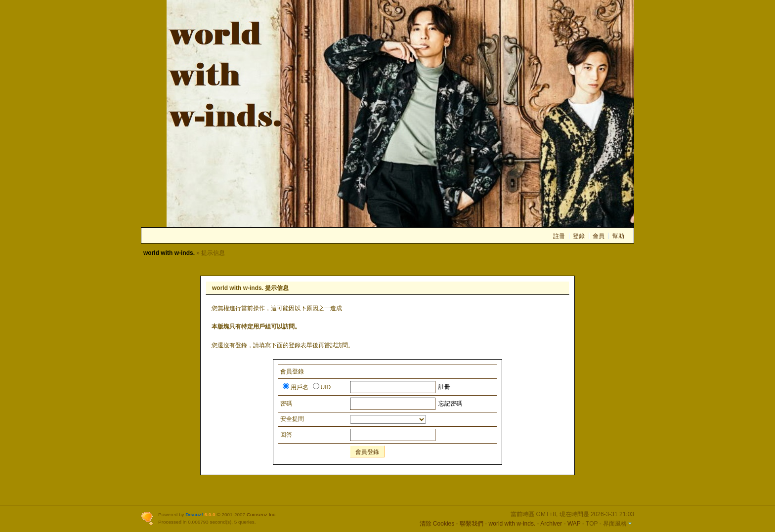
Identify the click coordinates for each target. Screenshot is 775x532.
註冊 (559, 236)
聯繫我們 (472, 524)
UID (322, 387)
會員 (599, 236)
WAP (574, 524)
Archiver (551, 524)
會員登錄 (367, 452)
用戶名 (296, 387)
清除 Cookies (437, 524)
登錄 (579, 236)
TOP (592, 524)
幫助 (618, 236)
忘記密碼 (450, 404)
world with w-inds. (169, 253)
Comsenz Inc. (262, 514)
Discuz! (194, 514)
